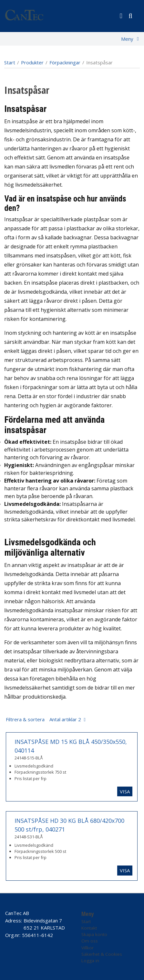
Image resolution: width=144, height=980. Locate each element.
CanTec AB (17, 913)
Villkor (87, 948)
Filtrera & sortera (43, 719)
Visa (125, 791)
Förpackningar (65, 62)
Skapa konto (94, 934)
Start (10, 62)
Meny (127, 39)
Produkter (32, 62)
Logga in (90, 961)
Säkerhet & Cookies (102, 954)
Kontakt (89, 928)
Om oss (90, 941)
